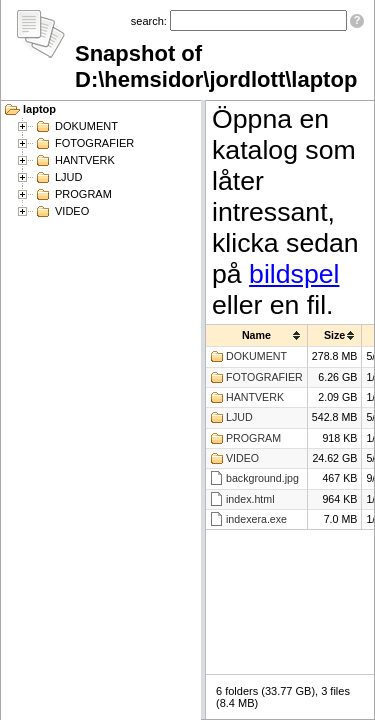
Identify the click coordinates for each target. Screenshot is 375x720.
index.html (250, 499)
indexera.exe (256, 519)
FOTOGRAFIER (94, 143)
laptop (39, 109)
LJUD (69, 177)
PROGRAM (83, 194)
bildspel (294, 274)
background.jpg (262, 478)
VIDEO (72, 211)
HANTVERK (85, 160)
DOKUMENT (86, 126)
